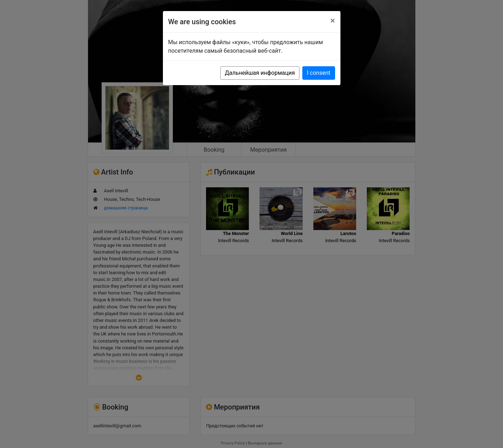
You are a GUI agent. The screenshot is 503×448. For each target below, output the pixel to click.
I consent (319, 73)
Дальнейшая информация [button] (260, 73)
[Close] (333, 21)
